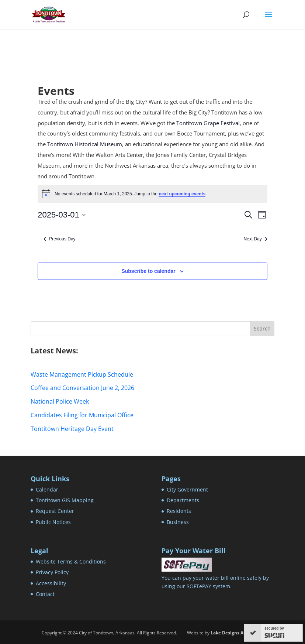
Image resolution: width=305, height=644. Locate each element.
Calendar (47, 489)
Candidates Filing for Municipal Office (82, 415)
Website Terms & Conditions (71, 561)
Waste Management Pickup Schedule (82, 374)
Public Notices (53, 522)
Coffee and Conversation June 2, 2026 (82, 388)
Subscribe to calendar (148, 271)
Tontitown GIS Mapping (65, 500)
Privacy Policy (52, 572)
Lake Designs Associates (237, 633)
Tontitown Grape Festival (208, 123)
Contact (45, 594)
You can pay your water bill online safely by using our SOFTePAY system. (215, 578)
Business (178, 522)
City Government (187, 489)
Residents (179, 511)
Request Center (55, 511)
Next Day (255, 239)
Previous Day (59, 239)
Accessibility (51, 583)
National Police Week (60, 401)
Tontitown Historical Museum (85, 144)
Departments (183, 500)
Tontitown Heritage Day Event (72, 429)
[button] (268, 19)
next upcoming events (182, 194)
